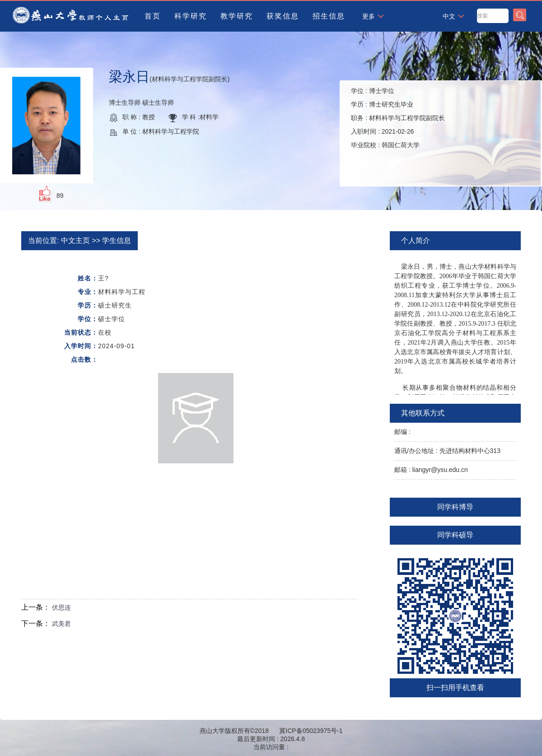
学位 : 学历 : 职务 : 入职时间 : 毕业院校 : (398, 118)
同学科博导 (455, 507)
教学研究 (237, 16)
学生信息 (117, 240)
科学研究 (191, 16)
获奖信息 (283, 16)
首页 (153, 16)
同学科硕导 (455, 535)
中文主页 (75, 240)
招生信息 (329, 16)
